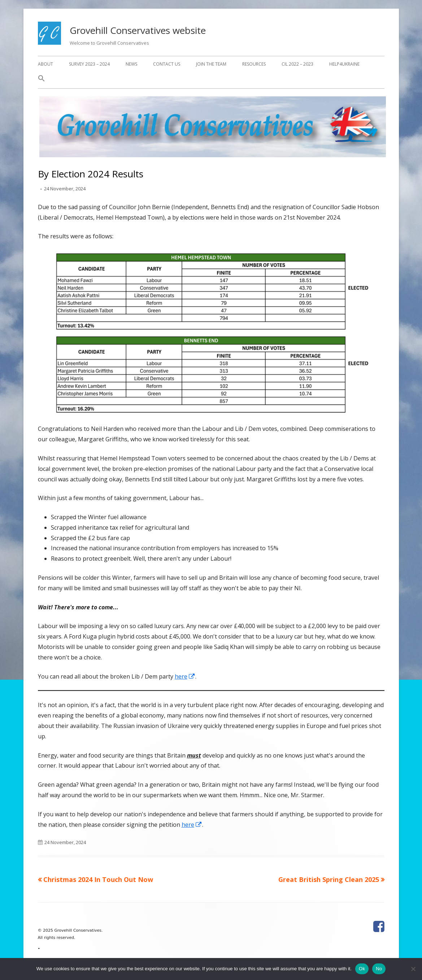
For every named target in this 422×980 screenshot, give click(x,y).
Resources (254, 64)
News (131, 64)
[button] (42, 80)
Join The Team (211, 64)
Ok (362, 969)
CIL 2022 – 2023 (297, 64)
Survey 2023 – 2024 (89, 64)
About (45, 64)
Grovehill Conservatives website (138, 30)
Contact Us (167, 64)
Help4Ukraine (344, 64)
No (379, 969)
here (185, 676)
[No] (413, 969)
